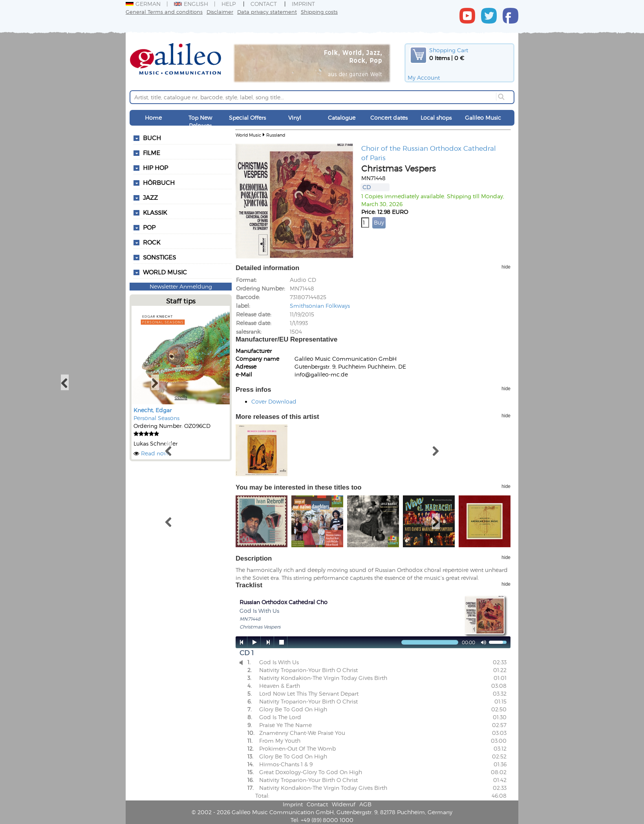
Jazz (150, 197)
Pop (149, 227)
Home (153, 118)
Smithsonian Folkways (320, 306)
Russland (276, 135)
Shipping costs (319, 12)
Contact (264, 4)
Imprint (303, 4)
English (191, 4)
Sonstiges (159, 257)
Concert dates (389, 118)
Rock (152, 242)
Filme (152, 153)
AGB (365, 804)
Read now (155, 453)
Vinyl (295, 118)
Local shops (436, 118)
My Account (424, 78)
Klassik (155, 212)
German (143, 4)
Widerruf (344, 804)
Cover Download (274, 401)
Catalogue (342, 118)
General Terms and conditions (164, 12)
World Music (165, 272)
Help (229, 4)
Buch (152, 138)
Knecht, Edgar (153, 410)
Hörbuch (159, 183)
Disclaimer (220, 12)
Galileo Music (483, 118)
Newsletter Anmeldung (181, 286)
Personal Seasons (156, 418)
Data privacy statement (267, 12)
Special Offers (247, 118)
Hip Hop (156, 168)
